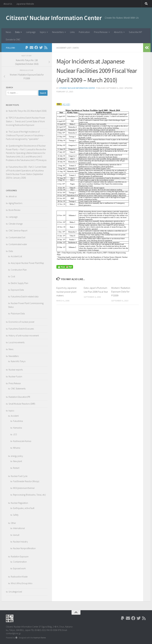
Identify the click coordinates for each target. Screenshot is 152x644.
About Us (8, 4)
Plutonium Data (18, 314)
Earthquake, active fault (24, 508)
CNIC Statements (18, 389)
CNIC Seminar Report (18, 231)
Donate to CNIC (13, 39)
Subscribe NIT (136, 32)
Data (17, 32)
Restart (16, 468)
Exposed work (19, 568)
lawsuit (16, 535)
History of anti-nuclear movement (24, 336)
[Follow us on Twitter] (41, 47)
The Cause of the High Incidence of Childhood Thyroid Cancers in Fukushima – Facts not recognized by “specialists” (25, 135)
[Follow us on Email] (31, 47)
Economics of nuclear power (22, 322)
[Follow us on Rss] (46, 47)
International (19, 528)
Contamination (20, 562)
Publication (84, 32)
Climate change (16, 224)
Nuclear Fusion (15, 376)
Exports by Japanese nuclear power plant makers (67, 292)
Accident (15, 416)
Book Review (14, 210)
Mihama (17, 448)
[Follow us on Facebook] (36, 47)
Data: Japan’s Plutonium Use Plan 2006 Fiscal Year (96, 292)
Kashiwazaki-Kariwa (22, 441)
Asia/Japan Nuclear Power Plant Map (27, 263)
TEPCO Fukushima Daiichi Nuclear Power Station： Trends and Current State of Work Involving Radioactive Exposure (26, 121)
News (8, 32)
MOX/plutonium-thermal (24, 488)
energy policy (17, 456)
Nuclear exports (16, 370)
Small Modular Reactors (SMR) (22, 404)
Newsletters (58, 32)
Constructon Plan (19, 270)
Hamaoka (18, 428)
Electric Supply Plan (20, 283)
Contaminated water (18, 244)
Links (72, 32)
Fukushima (18, 421)
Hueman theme (40, 638)
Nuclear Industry (20, 542)
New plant (18, 461)
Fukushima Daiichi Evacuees (21, 329)
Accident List (64, 48)
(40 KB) (66, 104)
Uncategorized (15, 592)
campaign (31, 32)
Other (13, 523)
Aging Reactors (15, 203)
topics (43, 32)
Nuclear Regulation (19, 503)
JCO (15, 434)
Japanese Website (25, 4)
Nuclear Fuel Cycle (19, 476)
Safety (16, 515)
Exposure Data (17, 290)
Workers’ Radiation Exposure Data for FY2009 (121, 292)
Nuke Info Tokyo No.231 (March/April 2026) (28, 111)
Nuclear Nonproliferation (24, 548)
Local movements (17, 342)
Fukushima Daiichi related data (25, 297)
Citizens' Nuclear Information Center (54, 18)
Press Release (101, 32)
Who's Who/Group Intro (22, 583)
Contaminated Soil (17, 237)
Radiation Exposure (20, 557)
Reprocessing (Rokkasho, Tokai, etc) (29, 495)
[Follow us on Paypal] (27, 47)
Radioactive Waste (19, 577)
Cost (13, 276)
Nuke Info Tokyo (18, 361)
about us (13, 196)
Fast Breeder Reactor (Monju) (26, 481)
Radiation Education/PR (19, 397)
